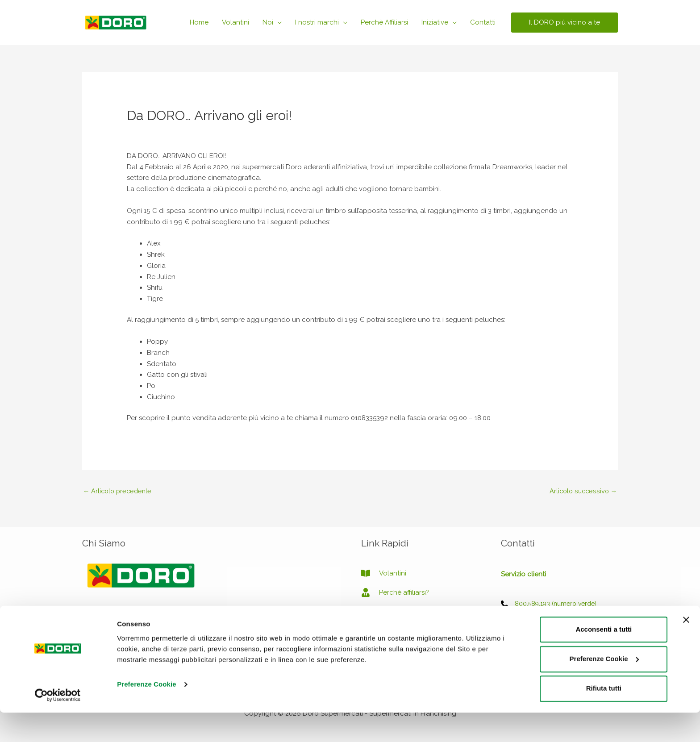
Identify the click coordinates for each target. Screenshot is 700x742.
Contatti (483, 22)
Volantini (235, 22)
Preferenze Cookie (147, 714)
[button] (565, 23)
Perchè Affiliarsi (384, 22)
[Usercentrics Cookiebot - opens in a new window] (58, 725)
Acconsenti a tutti (604, 659)
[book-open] (384, 574)
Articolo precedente (119, 491)
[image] (382, 613)
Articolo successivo (582, 491)
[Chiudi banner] (686, 649)
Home (199, 22)
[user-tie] (395, 593)
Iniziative (435, 22)
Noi (268, 22)
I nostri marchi (317, 22)
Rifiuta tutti (604, 718)
